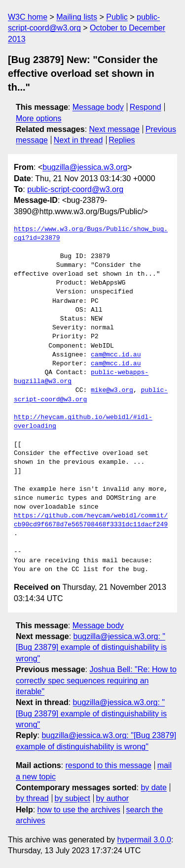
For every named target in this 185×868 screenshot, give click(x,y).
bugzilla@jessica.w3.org (85, 167)
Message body (98, 107)
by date (153, 788)
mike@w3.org (112, 390)
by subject (73, 798)
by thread (32, 798)
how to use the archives (79, 810)
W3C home (28, 17)
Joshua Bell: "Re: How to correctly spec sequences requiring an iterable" (96, 680)
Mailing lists (77, 17)
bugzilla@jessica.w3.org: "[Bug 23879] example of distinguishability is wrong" (91, 647)
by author (112, 798)
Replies (122, 140)
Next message (114, 129)
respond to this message (108, 765)
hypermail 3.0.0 (144, 840)
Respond (146, 107)
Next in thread (78, 140)
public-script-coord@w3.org (75, 189)
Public (117, 17)
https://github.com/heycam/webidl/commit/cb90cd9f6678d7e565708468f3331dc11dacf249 (91, 520)
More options (39, 118)
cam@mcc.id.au (116, 355)
